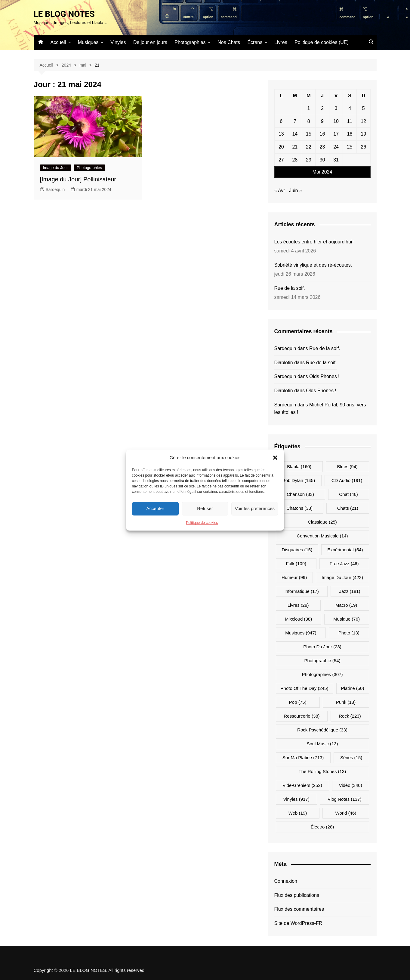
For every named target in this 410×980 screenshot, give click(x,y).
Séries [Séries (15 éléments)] (351, 758)
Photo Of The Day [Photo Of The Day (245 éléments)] (305, 688)
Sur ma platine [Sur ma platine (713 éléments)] (303, 758)
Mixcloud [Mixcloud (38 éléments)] (298, 619)
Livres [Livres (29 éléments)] (298, 605)
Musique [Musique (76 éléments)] (347, 619)
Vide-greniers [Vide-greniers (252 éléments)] (302, 785)
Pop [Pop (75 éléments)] (298, 702)
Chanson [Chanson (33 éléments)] (300, 494)
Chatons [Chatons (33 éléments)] (299, 508)
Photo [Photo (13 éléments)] (349, 633)
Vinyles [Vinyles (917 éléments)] (296, 799)
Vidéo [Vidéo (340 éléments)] (350, 785)
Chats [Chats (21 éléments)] (348, 508)
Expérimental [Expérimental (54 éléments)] (345, 550)
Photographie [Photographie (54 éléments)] (322, 661)
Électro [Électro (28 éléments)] (322, 827)
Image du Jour (55, 168)
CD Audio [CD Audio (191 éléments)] (347, 480)
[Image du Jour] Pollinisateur (78, 179)
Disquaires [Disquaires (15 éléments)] (297, 550)
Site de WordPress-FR (298, 923)
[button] (275, 458)
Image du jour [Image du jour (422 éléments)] (342, 577)
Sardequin (52, 189)
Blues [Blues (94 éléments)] (347, 467)
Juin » (296, 191)
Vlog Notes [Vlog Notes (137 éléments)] (345, 799)
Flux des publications (297, 895)
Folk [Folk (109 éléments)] (296, 564)
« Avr (280, 191)
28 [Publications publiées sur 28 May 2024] (295, 160)
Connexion (286, 881)
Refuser (205, 508)
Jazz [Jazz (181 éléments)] (350, 591)
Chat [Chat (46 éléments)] (348, 494)
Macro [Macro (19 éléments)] (346, 605)
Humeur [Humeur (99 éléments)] (294, 577)
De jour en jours (150, 42)
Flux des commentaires (299, 909)
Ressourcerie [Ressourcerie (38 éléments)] (302, 716)
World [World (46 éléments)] (346, 813)
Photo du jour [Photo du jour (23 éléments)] (322, 647)
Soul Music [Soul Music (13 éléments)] (322, 744)
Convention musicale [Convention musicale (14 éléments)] (322, 536)
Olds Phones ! (324, 376)
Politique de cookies (202, 523)
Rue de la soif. (290, 288)
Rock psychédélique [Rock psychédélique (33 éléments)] (322, 730)
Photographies (190, 42)
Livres (281, 42)
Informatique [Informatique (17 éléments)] (301, 591)
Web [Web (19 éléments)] (298, 813)
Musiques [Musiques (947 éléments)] (301, 633)
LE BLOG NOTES (64, 14)
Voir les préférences (255, 508)
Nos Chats (229, 42)
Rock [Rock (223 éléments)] (350, 716)
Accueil (58, 42)
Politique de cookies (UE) (322, 42)
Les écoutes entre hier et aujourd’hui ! (315, 242)
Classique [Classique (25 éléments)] (322, 522)
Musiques (88, 42)
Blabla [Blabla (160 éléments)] (299, 467)
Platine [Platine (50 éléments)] (353, 688)
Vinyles (118, 42)
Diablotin (284, 363)
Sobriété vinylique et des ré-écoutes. (313, 265)
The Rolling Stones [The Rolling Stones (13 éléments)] (322, 771)
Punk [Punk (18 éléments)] (346, 702)
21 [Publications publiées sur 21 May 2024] (295, 147)
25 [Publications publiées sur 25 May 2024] (350, 147)
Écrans (255, 42)
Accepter (155, 508)
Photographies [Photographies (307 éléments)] (322, 674)
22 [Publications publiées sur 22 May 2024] (309, 147)
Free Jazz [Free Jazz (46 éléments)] (344, 564)
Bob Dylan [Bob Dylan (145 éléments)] (299, 480)
